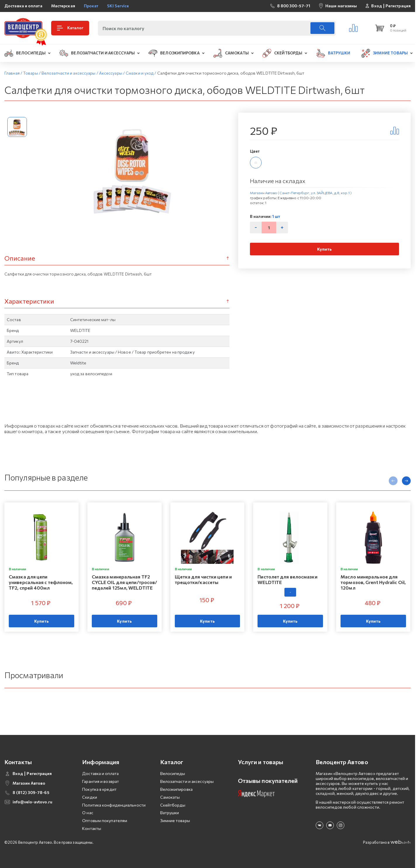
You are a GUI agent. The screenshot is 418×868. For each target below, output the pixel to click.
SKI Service (118, 6)
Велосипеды (173, 773)
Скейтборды (173, 805)
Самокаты (170, 797)
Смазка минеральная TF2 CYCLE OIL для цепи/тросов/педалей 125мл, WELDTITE (125, 582)
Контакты (92, 828)
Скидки (90, 797)
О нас (88, 813)
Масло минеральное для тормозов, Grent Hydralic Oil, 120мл (373, 582)
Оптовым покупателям (105, 820)
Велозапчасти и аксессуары (187, 781)
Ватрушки (170, 813)
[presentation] (393, 481)
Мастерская (63, 6)
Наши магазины (341, 6)
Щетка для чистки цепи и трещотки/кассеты (203, 579)
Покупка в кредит (99, 789)
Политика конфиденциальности (114, 805)
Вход (376, 6)
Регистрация (398, 6)
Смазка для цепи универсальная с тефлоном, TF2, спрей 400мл (41, 582)
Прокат (91, 6)
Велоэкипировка (176, 789)
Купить (325, 249)
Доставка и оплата (23, 6)
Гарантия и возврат (101, 781)
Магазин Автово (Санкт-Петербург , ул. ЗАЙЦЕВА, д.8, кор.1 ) (301, 193)
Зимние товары (175, 820)
